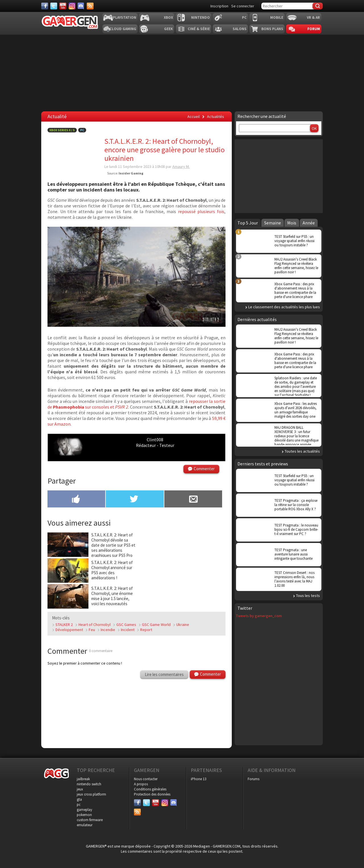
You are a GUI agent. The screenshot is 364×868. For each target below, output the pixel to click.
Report (146, 630)
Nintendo (200, 17)
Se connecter (243, 6)
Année (309, 223)
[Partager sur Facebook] (76, 499)
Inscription (219, 6)
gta (79, 799)
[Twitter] (54, 6)
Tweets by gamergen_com (259, 616)
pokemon (84, 815)
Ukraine (183, 625)
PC (244, 17)
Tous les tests (308, 596)
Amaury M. (181, 166)
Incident (128, 630)
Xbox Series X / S (62, 130)
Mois (292, 223)
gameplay (84, 810)
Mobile (277, 17)
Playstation (125, 17)
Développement (69, 630)
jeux (80, 789)
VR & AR (313, 17)
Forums (254, 779)
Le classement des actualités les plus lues (284, 307)
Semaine (273, 223)
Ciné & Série (199, 29)
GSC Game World (156, 625)
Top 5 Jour (248, 223)
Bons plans (272, 29)
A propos (141, 784)
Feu (92, 630)
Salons (240, 29)
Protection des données (152, 794)
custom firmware (90, 820)
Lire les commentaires (164, 674)
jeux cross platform (91, 794)
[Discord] (81, 6)
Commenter (204, 469)
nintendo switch (89, 784)
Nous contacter (146, 779)
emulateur (85, 825)
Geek (168, 29)
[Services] (90, 6)
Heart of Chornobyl (95, 625)
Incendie (108, 630)
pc (79, 804)
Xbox (168, 17)
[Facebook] (45, 6)
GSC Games (126, 625)
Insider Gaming (131, 173)
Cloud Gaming (123, 29)
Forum (314, 29)
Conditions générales (150, 789)
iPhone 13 (198, 779)
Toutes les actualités (302, 451)
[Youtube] (63, 6)
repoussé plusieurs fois (201, 211)
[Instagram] (72, 6)
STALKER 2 (64, 625)
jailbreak (83, 779)
